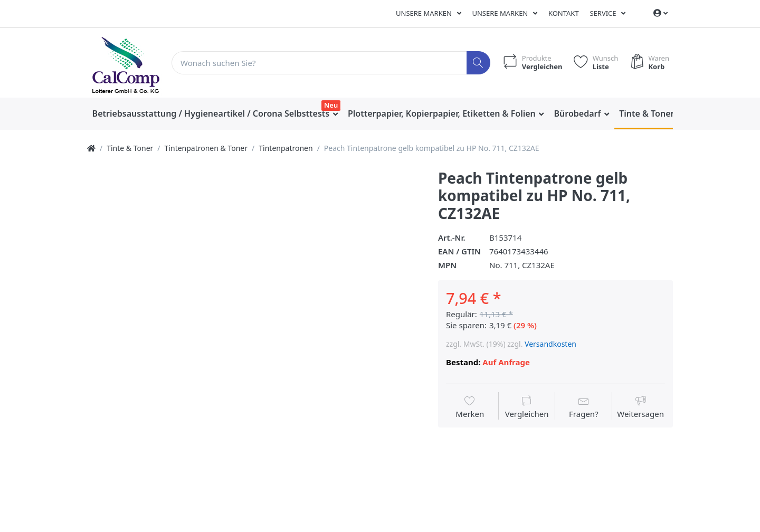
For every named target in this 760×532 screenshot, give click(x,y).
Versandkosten (550, 344)
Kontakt (564, 13)
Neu (331, 105)
